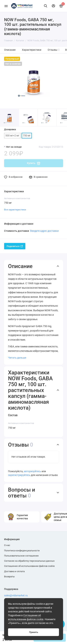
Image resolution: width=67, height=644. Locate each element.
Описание (10, 50)
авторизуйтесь (32, 471)
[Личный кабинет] (53, 6)
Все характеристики (15, 210)
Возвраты (9, 577)
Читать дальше (17, 358)
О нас (7, 545)
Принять (34, 632)
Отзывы (54, 50)
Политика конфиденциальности (22, 551)
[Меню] (6, 6)
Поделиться (15, 246)
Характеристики (32, 50)
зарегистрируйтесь (19, 475)
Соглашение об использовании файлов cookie (29, 566)
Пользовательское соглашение (21, 556)
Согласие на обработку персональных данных (29, 561)
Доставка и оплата (14, 571)
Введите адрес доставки (44, 231)
